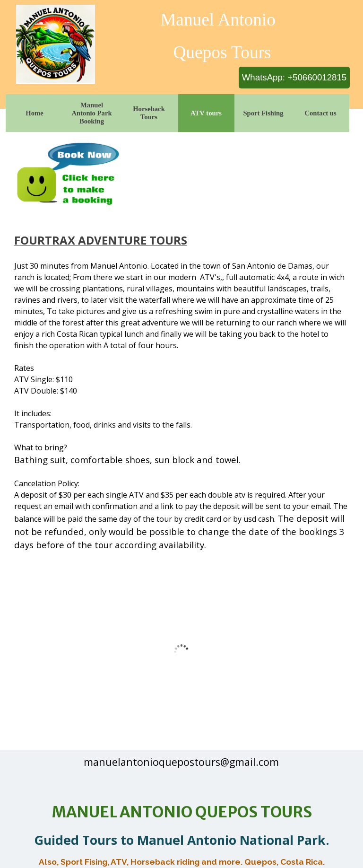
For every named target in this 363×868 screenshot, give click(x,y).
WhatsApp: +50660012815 (294, 77)
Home (34, 113)
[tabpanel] (182, 383)
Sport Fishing (263, 113)
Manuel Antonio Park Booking (91, 113)
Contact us (320, 113)
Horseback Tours (149, 113)
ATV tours (206, 113)
